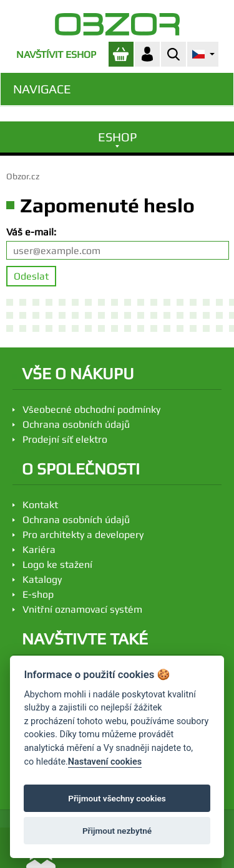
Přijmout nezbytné (117, 831)
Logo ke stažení (57, 564)
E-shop (38, 594)
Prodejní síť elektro (65, 439)
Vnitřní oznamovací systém (82, 609)
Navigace (42, 89)
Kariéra (39, 550)
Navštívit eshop (56, 54)
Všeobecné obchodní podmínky (91, 409)
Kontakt (40, 505)
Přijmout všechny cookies (117, 798)
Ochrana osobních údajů (76, 424)
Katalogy (42, 579)
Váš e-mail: (31, 232)
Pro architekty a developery (83, 535)
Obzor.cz (23, 176)
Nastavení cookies (105, 762)
